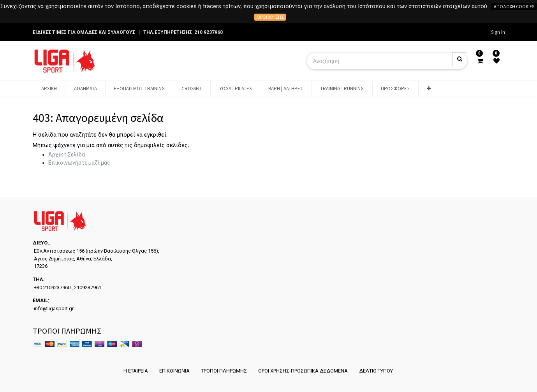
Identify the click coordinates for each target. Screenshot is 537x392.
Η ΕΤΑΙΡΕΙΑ (134, 371)
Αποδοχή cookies (514, 6)
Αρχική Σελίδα (67, 155)
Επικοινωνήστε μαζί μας (79, 163)
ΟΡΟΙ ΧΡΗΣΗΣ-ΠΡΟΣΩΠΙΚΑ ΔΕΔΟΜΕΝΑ (303, 371)
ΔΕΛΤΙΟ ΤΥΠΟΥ (377, 371)
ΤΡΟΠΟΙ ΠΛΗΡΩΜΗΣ (224, 371)
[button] (429, 89)
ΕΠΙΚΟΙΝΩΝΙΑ (173, 371)
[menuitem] (49, 89)
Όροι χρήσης (270, 17)
